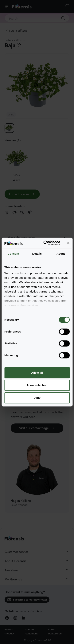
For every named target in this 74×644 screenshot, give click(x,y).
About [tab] (61, 254)
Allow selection (37, 385)
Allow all (37, 373)
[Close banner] (68, 243)
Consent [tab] (13, 254)
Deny (37, 398)
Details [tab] (37, 254)
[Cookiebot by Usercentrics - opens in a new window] (45, 243)
